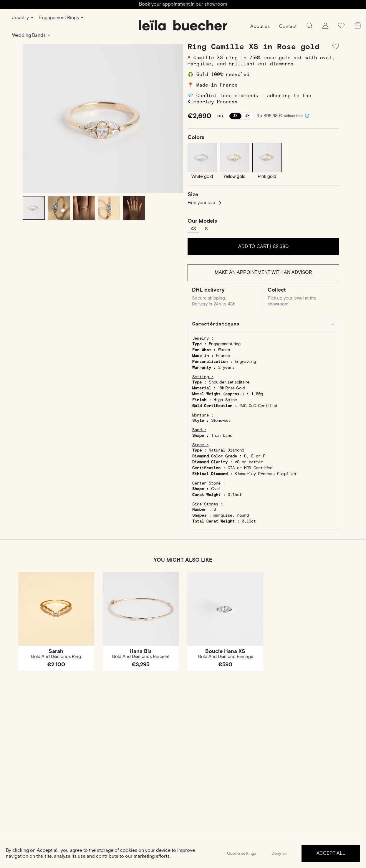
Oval (215, 489)
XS (193, 229)
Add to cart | (263, 247)
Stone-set (221, 421)
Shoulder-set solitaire (229, 382)
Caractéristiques (216, 324)
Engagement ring (225, 344)
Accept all (331, 853)
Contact (288, 27)
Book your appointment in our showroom (183, 4)
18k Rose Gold (232, 388)
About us (260, 27)
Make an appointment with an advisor (263, 273)
